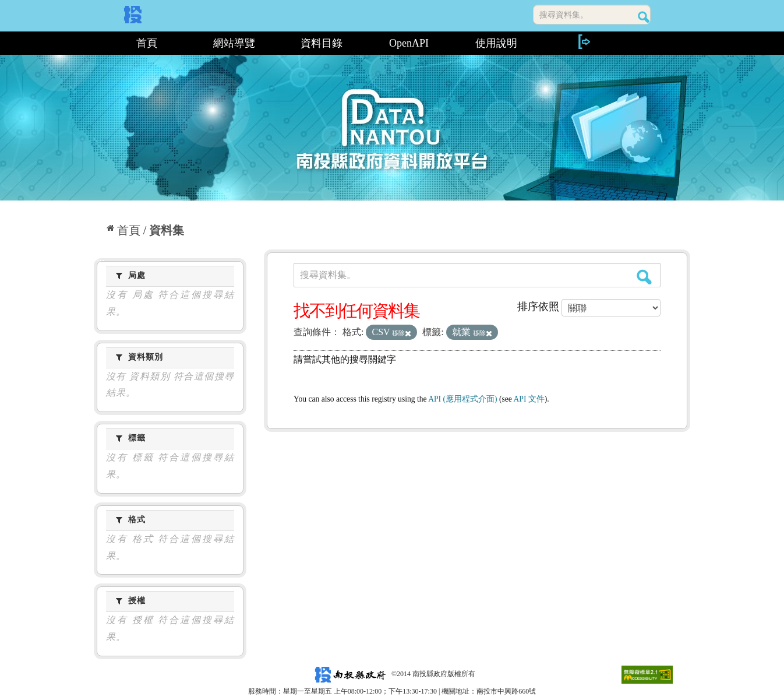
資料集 (167, 230)
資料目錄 (322, 43)
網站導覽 (234, 43)
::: (98, 43)
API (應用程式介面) (462, 399)
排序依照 (538, 307)
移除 (402, 333)
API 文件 (529, 399)
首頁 (147, 43)
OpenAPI (409, 43)
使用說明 (496, 43)
